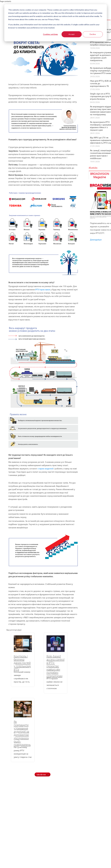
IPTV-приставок (43, 289)
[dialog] (55, 23)
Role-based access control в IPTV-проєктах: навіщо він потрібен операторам (42, 666)
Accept (72, 34)
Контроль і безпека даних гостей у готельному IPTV (18, 663)
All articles (93, 168)
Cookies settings (50, 34)
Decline (93, 34)
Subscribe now (41, 707)
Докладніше (96, 240)
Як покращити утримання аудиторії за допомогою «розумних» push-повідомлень (66, 668)
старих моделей (45, 468)
